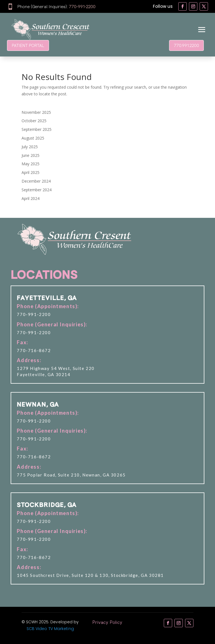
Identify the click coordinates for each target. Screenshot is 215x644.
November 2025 (36, 112)
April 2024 (31, 198)
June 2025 (31, 155)
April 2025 (31, 172)
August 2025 (33, 138)
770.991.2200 (186, 45)
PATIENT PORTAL (28, 45)
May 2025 (31, 164)
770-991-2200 (82, 6)
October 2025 (34, 121)
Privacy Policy (107, 622)
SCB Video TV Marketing (50, 629)
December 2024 (36, 181)
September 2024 (37, 190)
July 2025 (30, 147)
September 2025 (37, 129)
